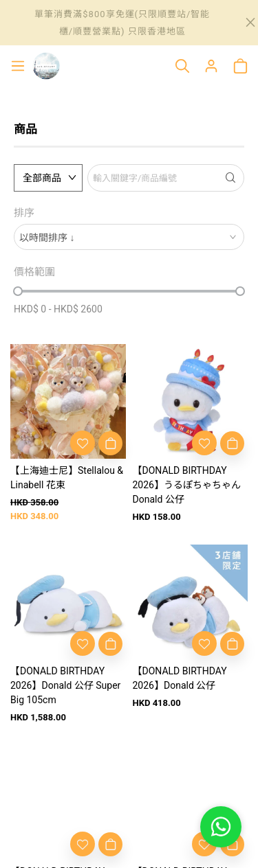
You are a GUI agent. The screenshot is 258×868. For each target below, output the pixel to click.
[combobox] (129, 237)
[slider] (18, 291)
